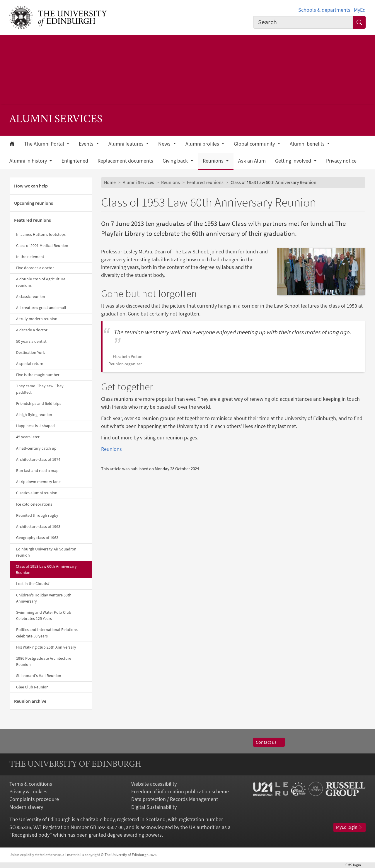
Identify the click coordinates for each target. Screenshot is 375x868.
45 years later (28, 437)
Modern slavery (26, 807)
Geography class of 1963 (37, 538)
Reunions (171, 182)
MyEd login (350, 827)
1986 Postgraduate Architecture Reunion (44, 661)
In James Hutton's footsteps (41, 234)
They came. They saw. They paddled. (40, 389)
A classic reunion (31, 296)
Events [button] (87, 144)
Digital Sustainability (154, 807)
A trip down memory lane (38, 482)
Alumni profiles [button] (203, 144)
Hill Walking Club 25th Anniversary (46, 647)
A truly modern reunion (37, 319)
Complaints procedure (34, 799)
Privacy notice (341, 161)
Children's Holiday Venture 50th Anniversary (44, 598)
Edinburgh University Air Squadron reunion (46, 552)
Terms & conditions (31, 784)
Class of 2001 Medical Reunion (42, 245)
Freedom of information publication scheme (180, 792)
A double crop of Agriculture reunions (41, 282)
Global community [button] (255, 144)
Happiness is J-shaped (35, 426)
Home (110, 182)
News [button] (165, 144)
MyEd (360, 10)
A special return (30, 364)
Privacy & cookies (28, 792)
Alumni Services (138, 182)
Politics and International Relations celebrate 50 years (47, 633)
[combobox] (303, 22)
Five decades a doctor (35, 268)
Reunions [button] (214, 161)
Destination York (30, 352)
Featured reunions (33, 220)
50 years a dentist (31, 341)
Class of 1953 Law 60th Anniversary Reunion (46, 569)
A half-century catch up (36, 448)
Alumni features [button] (127, 144)
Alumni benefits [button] (308, 144)
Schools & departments (324, 10)
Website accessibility (154, 784)
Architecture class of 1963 (38, 526)
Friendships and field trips (39, 403)
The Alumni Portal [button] (45, 144)
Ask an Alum (252, 161)
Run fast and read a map (37, 470)
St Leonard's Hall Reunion (39, 676)
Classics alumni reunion (37, 493)
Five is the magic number (38, 375)
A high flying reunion (34, 415)
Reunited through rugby (37, 515)
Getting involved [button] (294, 161)
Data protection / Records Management (175, 799)
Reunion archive (30, 701)
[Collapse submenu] (86, 220)
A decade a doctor (32, 330)
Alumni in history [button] (29, 161)
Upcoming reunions (34, 203)
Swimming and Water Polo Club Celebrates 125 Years (44, 615)
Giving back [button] (176, 161)
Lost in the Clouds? (33, 584)
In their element (30, 257)
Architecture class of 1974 (38, 459)
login (356, 865)
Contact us (269, 742)
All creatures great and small (41, 308)
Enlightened (75, 161)
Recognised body (31, 835)
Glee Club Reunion (32, 687)
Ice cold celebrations (34, 504)
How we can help (31, 186)
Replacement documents (125, 161)
